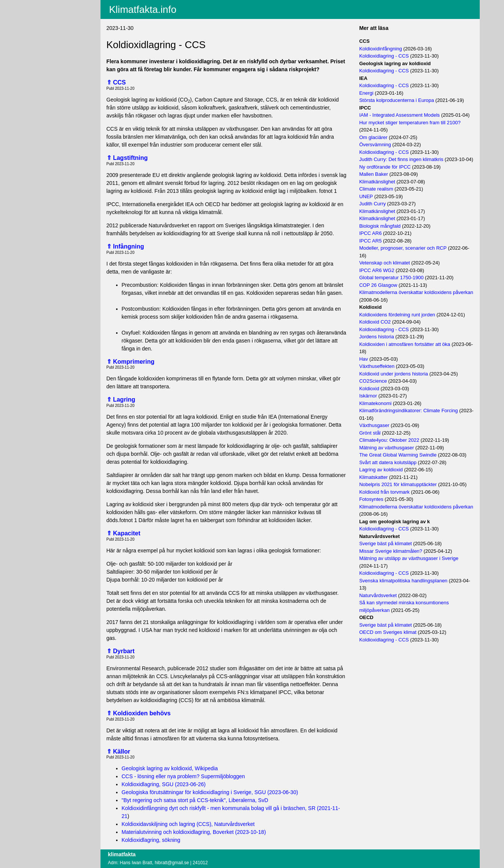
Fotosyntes (371, 499)
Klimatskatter (373, 477)
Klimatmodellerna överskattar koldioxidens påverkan (416, 292)
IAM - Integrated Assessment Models (399, 115)
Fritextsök (42, 25)
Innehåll (40, 15)
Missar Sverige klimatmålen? (391, 551)
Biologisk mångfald (380, 226)
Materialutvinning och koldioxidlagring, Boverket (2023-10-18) (194, 832)
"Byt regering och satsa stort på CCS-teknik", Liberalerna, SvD (195, 800)
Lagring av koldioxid (381, 470)
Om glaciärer (373, 137)
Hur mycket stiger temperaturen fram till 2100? (410, 123)
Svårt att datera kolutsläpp (388, 462)
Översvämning (375, 145)
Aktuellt (39, 5)
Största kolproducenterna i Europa (396, 100)
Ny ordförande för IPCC (385, 167)
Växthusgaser (374, 425)
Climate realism (376, 189)
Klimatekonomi (375, 403)
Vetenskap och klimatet (385, 263)
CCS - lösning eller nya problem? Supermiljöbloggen (183, 776)
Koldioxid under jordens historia (393, 374)
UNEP (366, 196)
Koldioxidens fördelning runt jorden (397, 315)
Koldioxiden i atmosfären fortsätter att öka (405, 344)
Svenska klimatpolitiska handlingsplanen (403, 581)
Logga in (41, 60)
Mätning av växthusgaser (387, 448)
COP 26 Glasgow (378, 285)
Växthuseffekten (377, 366)
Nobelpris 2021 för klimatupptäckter (398, 484)
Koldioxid (369, 389)
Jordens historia (377, 337)
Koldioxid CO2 (375, 322)
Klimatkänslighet (377, 182)
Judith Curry (372, 204)
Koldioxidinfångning (381, 49)
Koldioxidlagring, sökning (151, 840)
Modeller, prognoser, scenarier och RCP (403, 248)
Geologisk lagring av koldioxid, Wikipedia (170, 768)
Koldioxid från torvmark (384, 492)
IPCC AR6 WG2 (377, 270)
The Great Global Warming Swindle (398, 455)
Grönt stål (370, 433)
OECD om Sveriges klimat (388, 632)
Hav (363, 359)
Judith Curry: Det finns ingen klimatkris (401, 159)
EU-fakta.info (46, 34)
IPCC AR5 (370, 241)
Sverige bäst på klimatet (385, 543)
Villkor (40, 46)
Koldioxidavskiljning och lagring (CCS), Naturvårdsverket (188, 824)
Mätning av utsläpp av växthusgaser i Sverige (409, 558)
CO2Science (373, 381)
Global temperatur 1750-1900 (391, 278)
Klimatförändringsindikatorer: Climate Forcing (408, 411)
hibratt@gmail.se (172, 863)
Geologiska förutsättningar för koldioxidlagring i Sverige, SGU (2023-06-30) (210, 792)
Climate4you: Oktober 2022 (389, 440)
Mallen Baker (374, 174)
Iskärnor (368, 396)
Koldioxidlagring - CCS (384, 56)
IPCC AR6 (370, 233)
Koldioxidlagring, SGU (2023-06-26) (164, 784)
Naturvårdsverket (378, 595)
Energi (366, 93)
